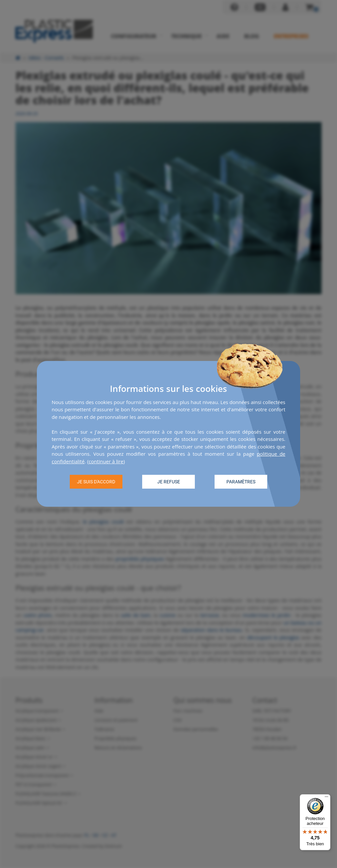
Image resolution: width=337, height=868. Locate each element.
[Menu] (326, 798)
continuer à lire (106, 461)
